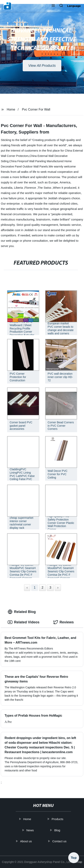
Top (74, 856)
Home (11, 109)
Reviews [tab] (63, 622)
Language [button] (74, 6)
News (33, 830)
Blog (60, 830)
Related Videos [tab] (24, 622)
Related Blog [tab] (22, 612)
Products (60, 819)
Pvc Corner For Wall (36, 109)
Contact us (62, 841)
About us (29, 841)
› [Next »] (58, 588)
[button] (53, 6)
